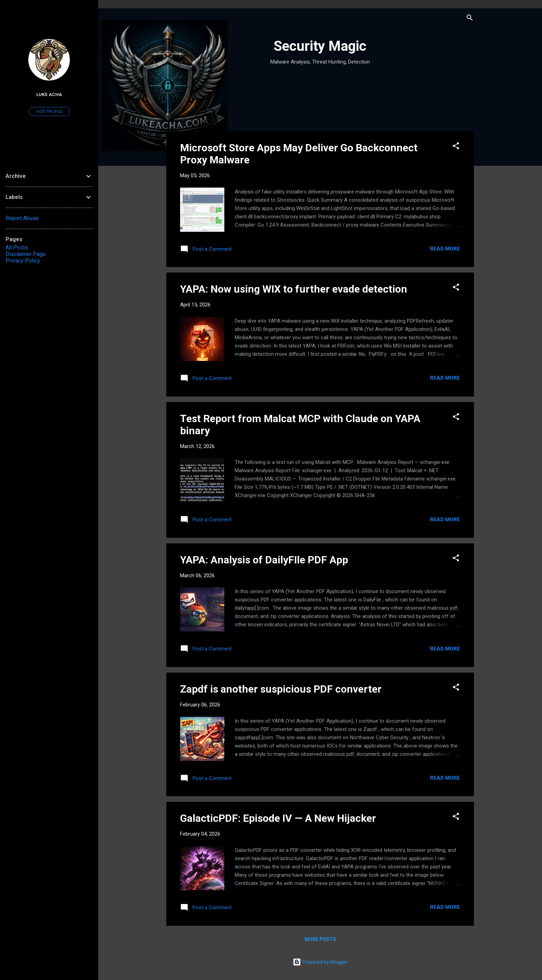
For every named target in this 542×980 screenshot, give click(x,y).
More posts (320, 939)
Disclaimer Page (26, 254)
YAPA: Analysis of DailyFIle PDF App (264, 560)
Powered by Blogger (320, 962)
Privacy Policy (23, 261)
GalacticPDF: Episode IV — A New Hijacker (278, 818)
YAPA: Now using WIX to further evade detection (294, 289)
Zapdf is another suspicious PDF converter (281, 689)
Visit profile (49, 112)
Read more (445, 249)
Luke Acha (49, 94)
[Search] (470, 19)
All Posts (17, 248)
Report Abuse (22, 218)
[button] (456, 147)
